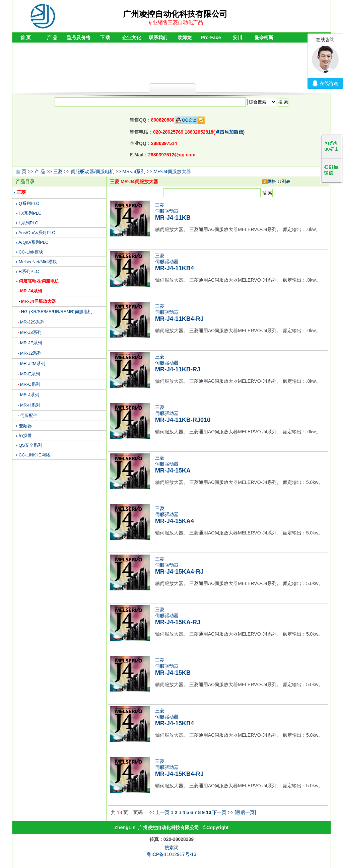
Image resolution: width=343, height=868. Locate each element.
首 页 (26, 38)
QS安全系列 (31, 445)
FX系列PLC (30, 213)
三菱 (58, 171)
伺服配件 (29, 415)
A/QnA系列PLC (33, 242)
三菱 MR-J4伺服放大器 (134, 182)
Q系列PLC (29, 203)
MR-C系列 (30, 384)
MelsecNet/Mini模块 (38, 262)
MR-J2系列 (31, 353)
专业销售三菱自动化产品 (175, 22)
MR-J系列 (30, 395)
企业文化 (132, 38)
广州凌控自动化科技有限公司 (168, 827)
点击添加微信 (229, 132)
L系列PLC (29, 223)
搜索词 (171, 848)
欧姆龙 (185, 38)
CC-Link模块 (31, 252)
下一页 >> (223, 812)
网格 (269, 182)
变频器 (25, 426)
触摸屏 (25, 436)
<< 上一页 (159, 812)
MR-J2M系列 (33, 364)
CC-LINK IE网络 (35, 455)
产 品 (52, 38)
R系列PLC (29, 271)
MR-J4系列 (134, 171)
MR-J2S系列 (32, 322)
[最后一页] (246, 812)
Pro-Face (211, 38)
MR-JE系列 (31, 343)
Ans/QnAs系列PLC (37, 233)
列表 (283, 182)
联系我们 (158, 38)
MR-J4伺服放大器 (172, 171)
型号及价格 (79, 38)
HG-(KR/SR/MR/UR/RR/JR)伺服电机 (57, 312)
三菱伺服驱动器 (173, 211)
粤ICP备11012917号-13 (171, 854)
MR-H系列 (30, 405)
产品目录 (25, 182)
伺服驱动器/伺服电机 (92, 171)
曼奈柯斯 (264, 38)
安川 (237, 38)
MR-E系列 (30, 374)
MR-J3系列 (31, 332)
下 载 (105, 38)
